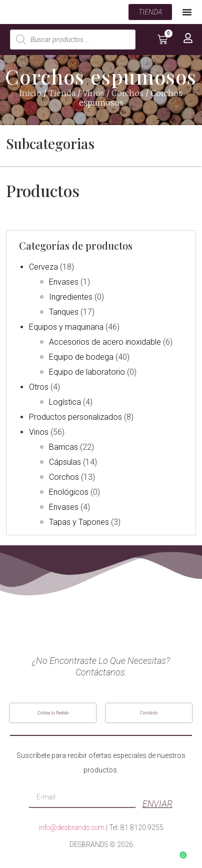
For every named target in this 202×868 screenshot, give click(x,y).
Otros (39, 388)
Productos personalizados (75, 418)
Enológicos (69, 494)
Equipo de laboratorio (87, 373)
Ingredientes (71, 298)
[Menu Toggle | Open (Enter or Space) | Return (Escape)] (187, 13)
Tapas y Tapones (79, 524)
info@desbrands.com (72, 828)
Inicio (30, 95)
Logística (65, 403)
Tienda (62, 95)
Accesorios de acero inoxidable (105, 343)
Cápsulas (65, 464)
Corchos (127, 95)
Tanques (64, 313)
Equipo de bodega (81, 358)
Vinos (93, 95)
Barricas (63, 449)
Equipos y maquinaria (66, 328)
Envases (64, 283)
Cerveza (43, 268)
